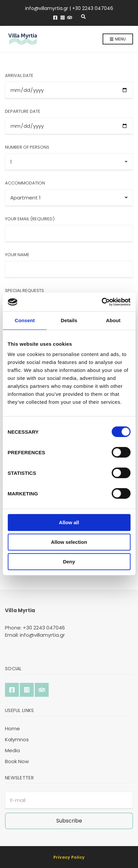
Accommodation (25, 183)
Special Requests (24, 290)
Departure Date (23, 111)
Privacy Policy (69, 857)
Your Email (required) (30, 219)
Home (12, 728)
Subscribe (69, 821)
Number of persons (27, 147)
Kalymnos (17, 739)
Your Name (17, 255)
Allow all (69, 522)
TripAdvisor (70, 18)
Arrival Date (19, 75)
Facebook (55, 18)
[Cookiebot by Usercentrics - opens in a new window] (101, 302)
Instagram (63, 18)
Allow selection (69, 542)
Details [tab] (69, 320)
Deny (69, 562)
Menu (118, 39)
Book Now (17, 761)
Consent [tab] (25, 320)
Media (12, 750)
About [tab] (113, 320)
